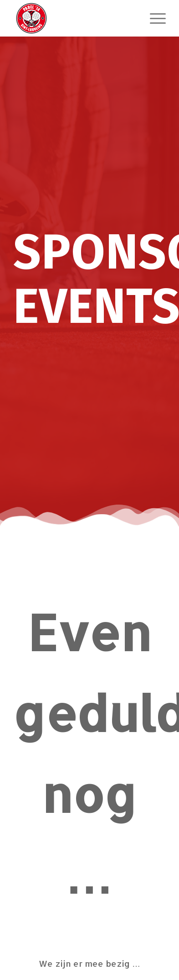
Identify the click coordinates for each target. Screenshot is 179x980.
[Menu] (153, 18)
